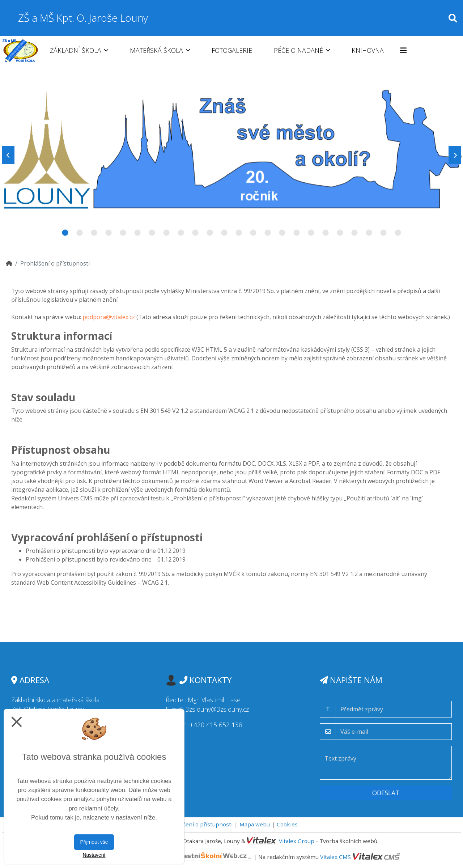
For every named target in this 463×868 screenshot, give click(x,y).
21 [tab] (354, 233)
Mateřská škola (160, 50)
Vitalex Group (297, 841)
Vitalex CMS (335, 857)
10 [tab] (195, 233)
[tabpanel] (231, 155)
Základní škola (79, 50)
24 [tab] (398, 233)
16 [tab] (282, 233)
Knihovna (368, 50)
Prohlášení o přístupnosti (199, 824)
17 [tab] (297, 233)
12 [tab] (224, 233)
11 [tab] (210, 233)
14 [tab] (253, 233)
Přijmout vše (94, 842)
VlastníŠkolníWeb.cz (185, 857)
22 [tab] (369, 233)
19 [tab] (326, 233)
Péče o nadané (302, 50)
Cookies (287, 824)
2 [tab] (80, 233)
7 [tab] (152, 233)
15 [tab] (268, 233)
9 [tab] (181, 233)
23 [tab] (383, 233)
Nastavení (94, 855)
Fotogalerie (232, 50)
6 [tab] (137, 233)
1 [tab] (65, 233)
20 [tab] (340, 233)
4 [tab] (109, 233)
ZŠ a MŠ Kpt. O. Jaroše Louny (83, 18)
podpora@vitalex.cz (109, 317)
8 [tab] (166, 233)
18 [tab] (311, 233)
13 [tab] (239, 233)
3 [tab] (94, 233)
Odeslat (386, 793)
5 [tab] (123, 233)
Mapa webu (255, 824)
